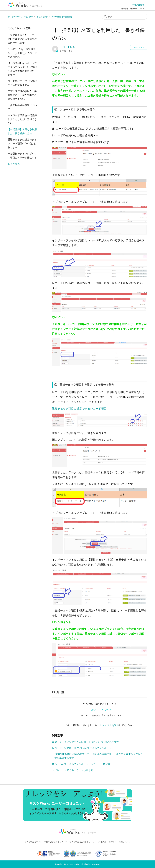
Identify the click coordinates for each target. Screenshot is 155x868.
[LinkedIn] (62, 692)
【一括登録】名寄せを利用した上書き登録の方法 (22, 131)
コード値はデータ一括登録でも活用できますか (22, 83)
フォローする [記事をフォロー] (139, 47)
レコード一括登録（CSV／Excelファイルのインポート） (83, 748)
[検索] (125, 17)
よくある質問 (42, 17)
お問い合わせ (138, 5)
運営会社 (113, 842)
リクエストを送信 (109, 725)
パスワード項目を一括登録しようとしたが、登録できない (22, 119)
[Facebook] (53, 692)
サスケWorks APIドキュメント (83, 842)
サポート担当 (68, 47)
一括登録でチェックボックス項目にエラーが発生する (22, 156)
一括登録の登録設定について (22, 107)
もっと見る (14, 164)
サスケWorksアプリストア (56, 842)
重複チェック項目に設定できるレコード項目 (79, 409)
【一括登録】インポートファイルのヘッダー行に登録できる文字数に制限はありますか (22, 69)
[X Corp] (58, 692)
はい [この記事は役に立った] (93, 710)
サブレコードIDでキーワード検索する (73, 770)
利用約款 (102, 842)
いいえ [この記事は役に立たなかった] (108, 710)
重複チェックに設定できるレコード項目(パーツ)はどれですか (22, 143)
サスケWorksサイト (33, 842)
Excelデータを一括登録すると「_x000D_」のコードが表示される (22, 53)
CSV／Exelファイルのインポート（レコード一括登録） (82, 764)
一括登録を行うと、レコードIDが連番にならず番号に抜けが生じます (22, 39)
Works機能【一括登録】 (62, 17)
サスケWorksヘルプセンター (20, 17)
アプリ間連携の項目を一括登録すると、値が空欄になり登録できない (22, 95)
